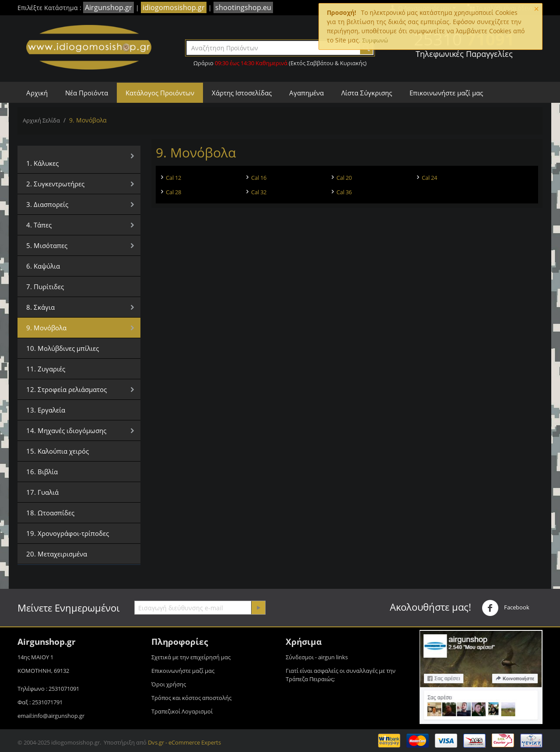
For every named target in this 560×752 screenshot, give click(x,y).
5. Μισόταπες (47, 245)
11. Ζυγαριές (46, 369)
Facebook (506, 608)
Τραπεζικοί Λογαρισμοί (182, 711)
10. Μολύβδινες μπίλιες (63, 348)
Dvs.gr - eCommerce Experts (184, 742)
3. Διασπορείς (47, 204)
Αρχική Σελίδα (41, 120)
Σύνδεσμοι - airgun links (317, 657)
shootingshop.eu (243, 7)
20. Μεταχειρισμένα (57, 554)
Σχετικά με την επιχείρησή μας (191, 657)
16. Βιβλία (42, 472)
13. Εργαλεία (46, 410)
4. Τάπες (39, 225)
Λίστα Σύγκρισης (367, 93)
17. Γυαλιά (42, 492)
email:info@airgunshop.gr (51, 716)
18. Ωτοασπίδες (50, 513)
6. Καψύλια (43, 266)
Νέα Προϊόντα (87, 93)
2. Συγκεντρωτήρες (55, 184)
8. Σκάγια (40, 307)
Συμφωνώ (375, 40)
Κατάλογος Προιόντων (160, 93)
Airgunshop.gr (108, 7)
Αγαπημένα (306, 93)
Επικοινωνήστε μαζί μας (446, 93)
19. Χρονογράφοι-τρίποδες (68, 533)
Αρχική (37, 93)
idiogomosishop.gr (174, 7)
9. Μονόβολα (46, 328)
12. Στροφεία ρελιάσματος (66, 389)
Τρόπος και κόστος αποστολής (191, 698)
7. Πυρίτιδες (45, 287)
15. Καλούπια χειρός (58, 451)
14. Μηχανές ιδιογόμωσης (66, 430)
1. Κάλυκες (42, 163)
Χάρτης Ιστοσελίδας (242, 93)
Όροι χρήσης (169, 684)
